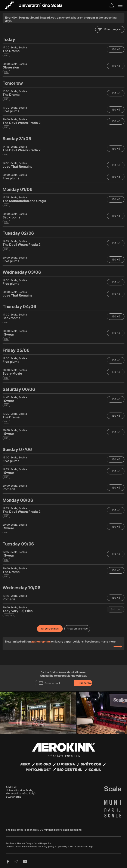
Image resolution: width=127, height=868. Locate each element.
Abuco (20, 843)
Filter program (110, 29)
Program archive (77, 629)
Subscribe (85, 683)
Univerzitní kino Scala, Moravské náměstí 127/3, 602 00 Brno (21, 793)
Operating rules (65, 846)
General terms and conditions (22, 846)
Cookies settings (84, 846)
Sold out (116, 609)
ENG (6, 55)
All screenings (50, 629)
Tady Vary (9, 615)
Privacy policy (47, 846)
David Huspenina (42, 843)
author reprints (41, 641)
